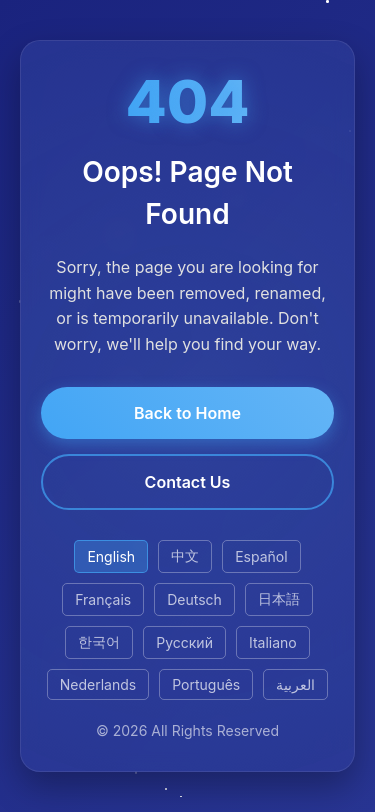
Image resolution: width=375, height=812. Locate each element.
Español (261, 556)
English (111, 556)
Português (206, 684)
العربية (295, 684)
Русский (184, 642)
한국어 (99, 641)
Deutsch (194, 599)
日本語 (279, 598)
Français (103, 599)
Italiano (273, 642)
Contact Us (188, 482)
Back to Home (187, 413)
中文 (185, 555)
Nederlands (98, 684)
